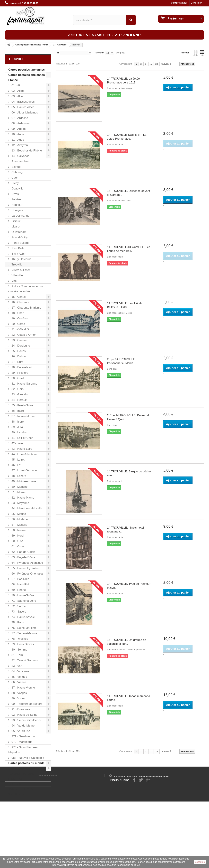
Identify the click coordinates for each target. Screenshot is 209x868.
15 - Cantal (18, 297)
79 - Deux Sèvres (22, 644)
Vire (14, 281)
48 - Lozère (18, 476)
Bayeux (16, 167)
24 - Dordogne (20, 346)
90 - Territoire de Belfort (26, 704)
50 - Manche (19, 487)
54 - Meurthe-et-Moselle (26, 508)
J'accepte (200, 862)
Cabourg (17, 172)
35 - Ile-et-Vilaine (22, 405)
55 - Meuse (18, 514)
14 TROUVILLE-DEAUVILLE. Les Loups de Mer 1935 (129, 249)
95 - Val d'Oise (20, 731)
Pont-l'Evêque (20, 243)
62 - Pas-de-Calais (23, 552)
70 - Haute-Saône (23, 595)
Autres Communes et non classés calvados (26, 289)
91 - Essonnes (20, 709)
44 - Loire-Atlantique (24, 454)
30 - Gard (17, 378)
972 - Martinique (22, 742)
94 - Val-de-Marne (23, 726)
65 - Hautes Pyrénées (25, 568)
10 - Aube (17, 134)
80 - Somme (19, 650)
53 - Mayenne (20, 503)
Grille (196, 53)
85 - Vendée (19, 677)
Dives (15, 194)
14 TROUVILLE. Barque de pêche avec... (129, 473)
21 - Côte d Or (20, 329)
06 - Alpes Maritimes (24, 113)
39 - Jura (17, 427)
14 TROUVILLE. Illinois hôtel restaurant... (125, 530)
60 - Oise (17, 541)
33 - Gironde (19, 394)
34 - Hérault (19, 400)
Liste (202, 53)
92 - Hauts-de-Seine (24, 715)
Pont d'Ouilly (19, 237)
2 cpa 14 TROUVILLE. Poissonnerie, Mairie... (121, 361)
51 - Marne (18, 492)
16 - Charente (20, 302)
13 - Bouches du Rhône (26, 151)
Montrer (100, 53)
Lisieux (16, 221)
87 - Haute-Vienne (23, 688)
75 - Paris (17, 622)
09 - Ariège (18, 129)
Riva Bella (18, 248)
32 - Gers (17, 389)
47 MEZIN (15, 784)
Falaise (16, 199)
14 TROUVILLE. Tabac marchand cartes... (129, 698)
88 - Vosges (19, 693)
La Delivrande (20, 216)
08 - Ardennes (20, 123)
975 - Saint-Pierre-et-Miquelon (23, 750)
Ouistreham (19, 232)
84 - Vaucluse (20, 671)
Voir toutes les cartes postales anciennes (104, 35)
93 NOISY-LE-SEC (21, 789)
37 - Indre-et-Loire (23, 416)
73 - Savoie (18, 612)
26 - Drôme (18, 356)
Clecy (15, 183)
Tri (57, 53)
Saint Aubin (18, 254)
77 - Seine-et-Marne (24, 633)
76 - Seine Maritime (24, 628)
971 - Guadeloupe (23, 736)
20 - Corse (18, 324)
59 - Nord (17, 536)
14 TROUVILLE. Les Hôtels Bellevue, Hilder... (125, 305)
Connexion (197, 3)
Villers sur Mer (20, 270)
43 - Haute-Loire (22, 449)
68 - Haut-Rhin (20, 584)
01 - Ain (16, 85)
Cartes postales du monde (26, 763)
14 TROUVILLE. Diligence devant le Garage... (129, 193)
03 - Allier (17, 96)
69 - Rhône (18, 590)
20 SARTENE (17, 794)
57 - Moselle (19, 525)
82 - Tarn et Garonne (24, 660)
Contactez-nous (179, 3)
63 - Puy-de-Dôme (23, 557)
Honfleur (17, 205)
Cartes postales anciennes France (27, 77)
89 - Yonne (18, 698)
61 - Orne (17, 546)
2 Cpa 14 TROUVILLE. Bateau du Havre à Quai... (129, 417)
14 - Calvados (20, 156)
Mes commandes (48, 820)
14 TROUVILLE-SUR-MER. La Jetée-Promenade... (127, 137)
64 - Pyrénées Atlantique (27, 563)
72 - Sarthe (18, 606)
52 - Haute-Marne (22, 498)
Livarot (15, 227)
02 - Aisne (18, 91)
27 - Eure (17, 362)
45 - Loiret (18, 460)
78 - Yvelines (19, 639)
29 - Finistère (20, 373)
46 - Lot (16, 465)
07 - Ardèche (19, 118)
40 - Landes (19, 432)
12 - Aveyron (19, 145)
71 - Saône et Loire (23, 601)
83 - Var (16, 666)
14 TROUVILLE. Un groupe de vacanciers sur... (127, 642)
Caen (15, 178)
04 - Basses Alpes (23, 102)
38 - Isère (17, 422)
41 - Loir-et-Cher (22, 438)
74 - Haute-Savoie (23, 617)
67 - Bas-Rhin (20, 579)
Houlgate (17, 210)
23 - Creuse (19, 340)
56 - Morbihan (20, 519)
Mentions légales (14, 824)
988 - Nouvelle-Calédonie (27, 758)
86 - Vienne (18, 682)
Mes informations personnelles (55, 824)
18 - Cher (17, 313)
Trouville (16, 265)
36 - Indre (17, 411)
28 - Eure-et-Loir (22, 367)
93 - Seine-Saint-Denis (26, 720)
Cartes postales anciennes (27, 70)
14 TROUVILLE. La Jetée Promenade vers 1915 (123, 81)
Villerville (17, 275)
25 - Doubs (18, 351)
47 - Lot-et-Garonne (24, 470)
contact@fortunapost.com (135, 839)
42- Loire (17, 443)
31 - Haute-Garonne (24, 384)
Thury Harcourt (21, 259)
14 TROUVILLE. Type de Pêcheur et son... (129, 586)
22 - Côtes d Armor (23, 335)
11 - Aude (17, 140)
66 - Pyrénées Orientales (27, 574)
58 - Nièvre (18, 530)
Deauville (17, 189)
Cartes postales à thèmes (26, 768)
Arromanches (20, 161)
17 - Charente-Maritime (26, 308)
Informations (12, 820)
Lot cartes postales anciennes (21, 776)
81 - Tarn (17, 655)
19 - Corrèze (19, 318)
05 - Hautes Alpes (23, 107)
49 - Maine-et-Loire (23, 481)
